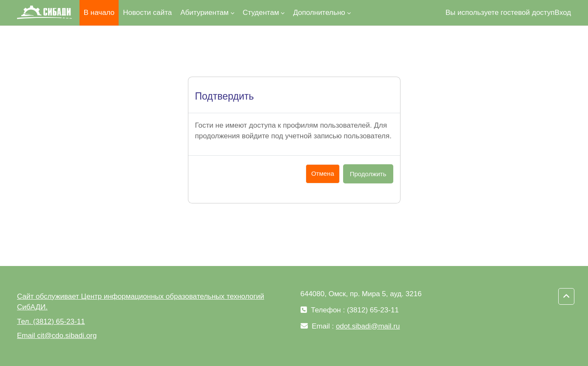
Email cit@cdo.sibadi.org (57, 336)
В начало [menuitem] (99, 13)
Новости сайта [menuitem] (147, 13)
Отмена (323, 173)
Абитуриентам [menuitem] (204, 13)
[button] (566, 297)
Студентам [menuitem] (261, 13)
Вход (563, 13)
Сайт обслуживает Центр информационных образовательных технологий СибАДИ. (141, 302)
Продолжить (368, 174)
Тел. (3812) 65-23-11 (51, 322)
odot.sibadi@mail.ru (368, 326)
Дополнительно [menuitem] (319, 13)
